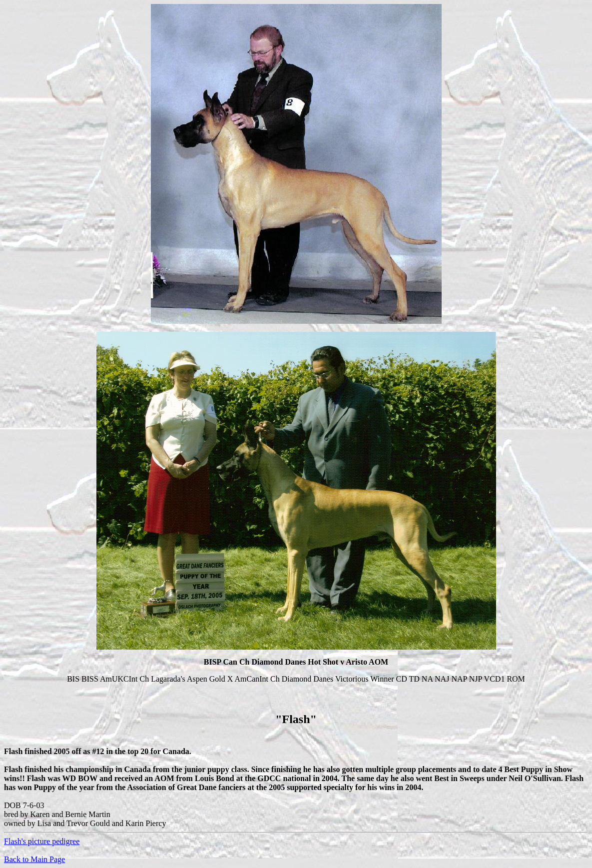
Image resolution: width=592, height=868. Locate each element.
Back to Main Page (34, 859)
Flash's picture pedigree (42, 841)
